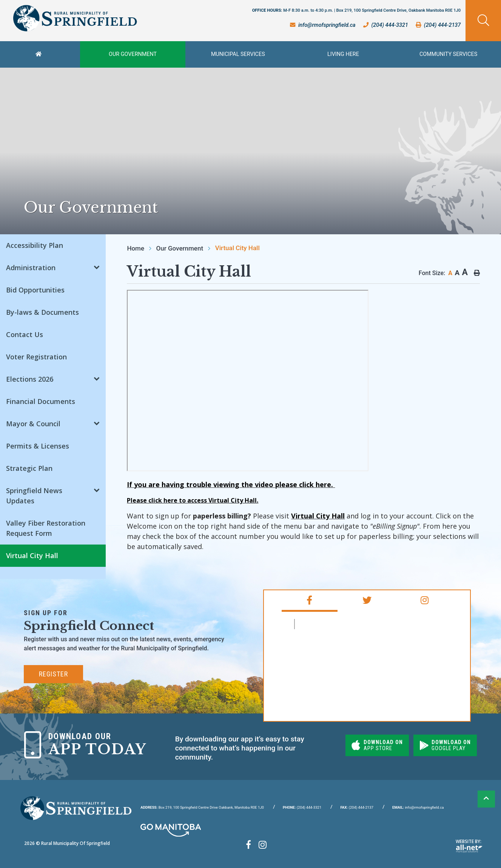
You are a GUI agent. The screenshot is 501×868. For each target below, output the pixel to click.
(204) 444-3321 (302, 807)
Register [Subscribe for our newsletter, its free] (53, 674)
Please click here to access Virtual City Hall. (193, 500)
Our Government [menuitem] (133, 54)
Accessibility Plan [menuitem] (35, 245)
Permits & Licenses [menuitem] (38, 446)
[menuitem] (40, 54)
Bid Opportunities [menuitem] (35, 290)
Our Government (180, 248)
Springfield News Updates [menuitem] (34, 496)
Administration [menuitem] (31, 268)
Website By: (469, 846)
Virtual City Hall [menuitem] (32, 555)
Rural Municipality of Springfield (75, 18)
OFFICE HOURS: (357, 10)
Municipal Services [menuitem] (238, 54)
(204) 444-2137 (357, 807)
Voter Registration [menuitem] (36, 357)
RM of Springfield (331, 624)
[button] (97, 267)
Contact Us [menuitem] (25, 334)
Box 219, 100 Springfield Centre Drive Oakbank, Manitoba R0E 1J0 (202, 807)
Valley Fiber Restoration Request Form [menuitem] (46, 528)
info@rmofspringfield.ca (418, 807)
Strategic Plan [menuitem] (29, 468)
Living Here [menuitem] (343, 54)
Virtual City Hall (237, 248)
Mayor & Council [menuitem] (33, 424)
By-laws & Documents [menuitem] (42, 312)
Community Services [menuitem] (448, 54)
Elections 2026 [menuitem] (30, 379)
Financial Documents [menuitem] (41, 401)
